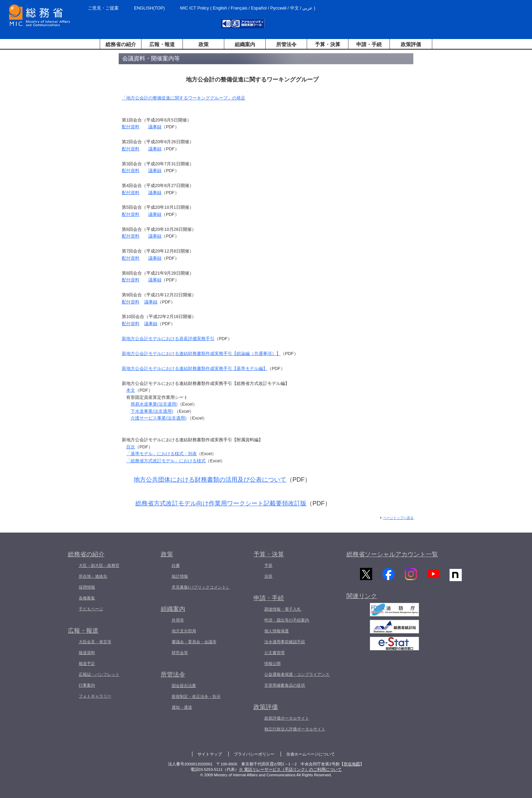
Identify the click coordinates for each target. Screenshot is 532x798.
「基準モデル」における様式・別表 (161, 454)
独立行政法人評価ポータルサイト (295, 729)
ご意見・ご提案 (103, 8)
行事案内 (87, 685)
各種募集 (87, 598)
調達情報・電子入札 (283, 609)
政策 (204, 44)
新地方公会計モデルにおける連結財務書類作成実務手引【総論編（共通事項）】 (201, 354)
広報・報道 (162, 44)
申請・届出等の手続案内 (287, 620)
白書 (176, 565)
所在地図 (352, 764)
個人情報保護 (277, 631)
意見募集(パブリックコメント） (201, 587)
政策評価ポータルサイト (287, 718)
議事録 (155, 127)
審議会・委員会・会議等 (194, 642)
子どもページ (91, 609)
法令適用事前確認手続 (285, 642)
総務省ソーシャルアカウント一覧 (392, 554)
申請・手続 (369, 44)
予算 (268, 565)
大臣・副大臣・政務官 (99, 565)
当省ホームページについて (310, 754)
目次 (131, 447)
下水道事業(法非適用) (152, 411)
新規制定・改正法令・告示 (196, 697)
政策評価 (411, 44)
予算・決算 (328, 44)
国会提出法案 (184, 686)
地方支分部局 (184, 631)
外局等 (178, 620)
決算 (268, 576)
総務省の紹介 (121, 44)
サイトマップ (210, 754)
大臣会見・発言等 (95, 642)
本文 (131, 390)
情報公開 (272, 664)
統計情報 (180, 576)
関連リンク (362, 597)
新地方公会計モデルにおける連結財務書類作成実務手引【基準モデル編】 (195, 368)
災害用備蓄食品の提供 (285, 685)
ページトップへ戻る (398, 518)
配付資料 (131, 127)
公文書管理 (274, 653)
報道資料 (87, 653)
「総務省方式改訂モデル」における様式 (166, 461)
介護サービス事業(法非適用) (159, 418)
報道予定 (87, 664)
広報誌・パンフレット (99, 674)
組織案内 (245, 44)
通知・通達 (182, 707)
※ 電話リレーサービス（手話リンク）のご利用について (290, 769)
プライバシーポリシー (254, 754)
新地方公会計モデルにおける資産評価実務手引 (168, 339)
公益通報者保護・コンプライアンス (297, 674)
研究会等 (180, 653)
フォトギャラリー (95, 696)
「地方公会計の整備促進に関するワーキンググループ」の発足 (184, 98)
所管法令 (286, 44)
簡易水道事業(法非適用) (154, 404)
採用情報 (87, 587)
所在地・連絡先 (93, 576)
